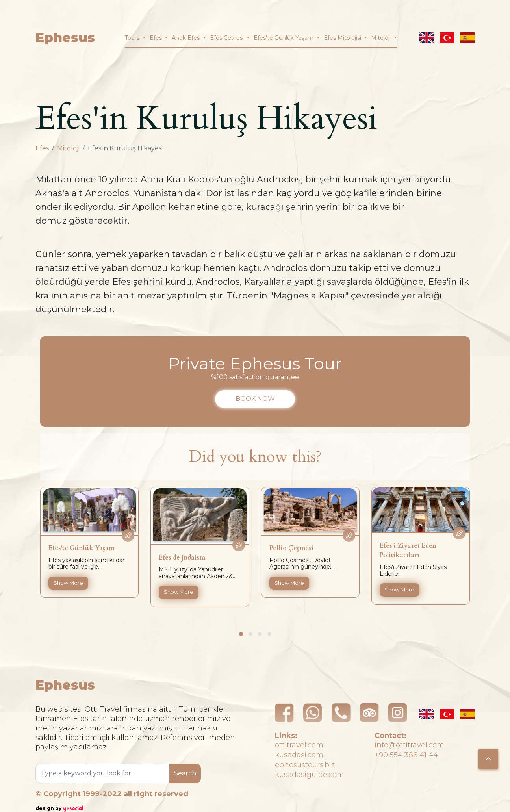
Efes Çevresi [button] (228, 38)
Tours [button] (133, 38)
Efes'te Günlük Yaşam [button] (284, 38)
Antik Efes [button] (186, 38)
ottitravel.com (299, 745)
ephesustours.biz (305, 765)
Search (185, 773)
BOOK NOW (255, 399)
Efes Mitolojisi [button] (343, 38)
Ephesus (65, 38)
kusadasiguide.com (310, 775)
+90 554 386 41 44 (406, 755)
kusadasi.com (299, 755)
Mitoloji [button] (382, 38)
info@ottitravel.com (409, 745)
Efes (42, 148)
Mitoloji (68, 148)
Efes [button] (157, 38)
